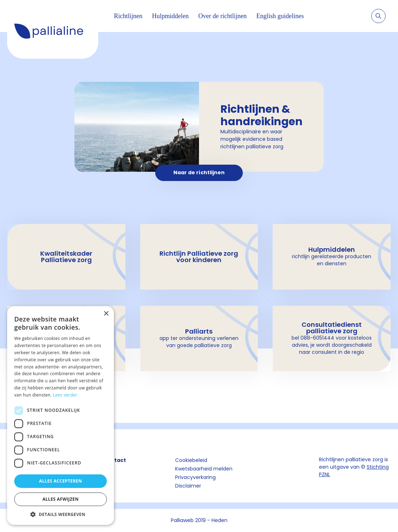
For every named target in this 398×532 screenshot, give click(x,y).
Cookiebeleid (191, 460)
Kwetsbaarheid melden (204, 469)
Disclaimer (188, 486)
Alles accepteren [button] (61, 481)
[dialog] (61, 416)
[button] (61, 514)
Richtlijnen (128, 16)
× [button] (106, 314)
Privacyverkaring (195, 477)
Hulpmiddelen (170, 16)
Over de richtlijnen (222, 16)
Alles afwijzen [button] (61, 499)
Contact (115, 460)
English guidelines (280, 16)
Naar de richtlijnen (199, 172)
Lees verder (65, 395)
